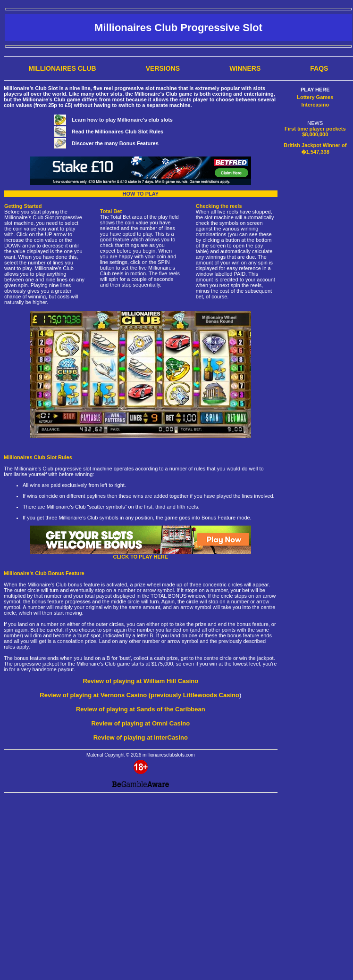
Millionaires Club (63, 68)
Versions (163, 68)
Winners (245, 68)
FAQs (319, 68)
